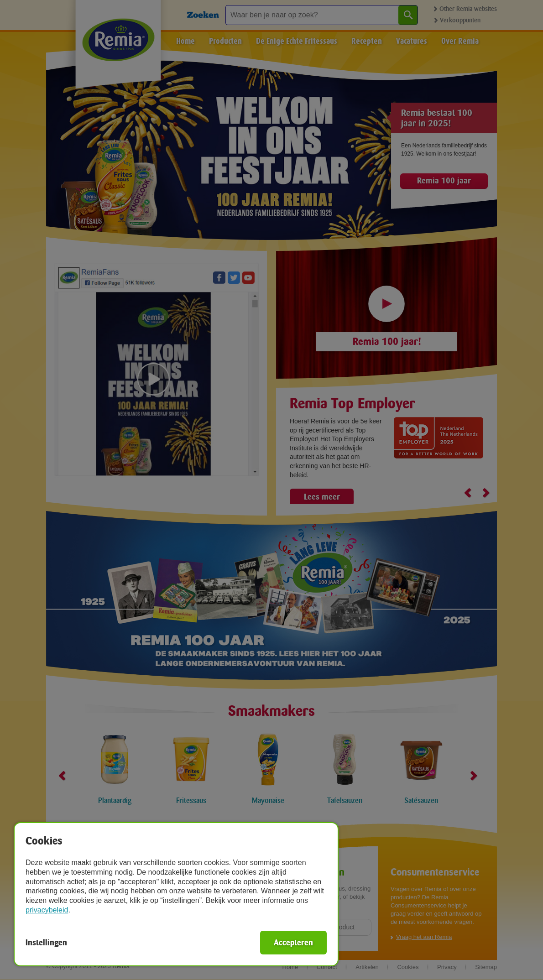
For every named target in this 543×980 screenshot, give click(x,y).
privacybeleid (47, 910)
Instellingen (46, 943)
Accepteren (293, 943)
